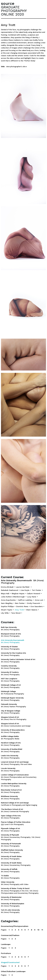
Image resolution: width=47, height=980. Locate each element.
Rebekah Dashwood (10, 590)
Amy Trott (19, 610)
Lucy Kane (32, 597)
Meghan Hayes (18, 593)
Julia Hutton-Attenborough (13, 597)
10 (38, 930)
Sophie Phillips (7, 606)
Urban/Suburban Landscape (13, 971)
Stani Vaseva (32, 610)
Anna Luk (39, 600)
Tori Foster (37, 590)
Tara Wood (16, 613)
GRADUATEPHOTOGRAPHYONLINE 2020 (14, 11)
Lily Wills (5, 613)
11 (42, 930)
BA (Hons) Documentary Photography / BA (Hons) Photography (21, 837)
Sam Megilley (7, 603)
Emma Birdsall (7, 587)
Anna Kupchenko (8, 600)
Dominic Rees (22, 606)
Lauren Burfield (23, 587)
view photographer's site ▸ (17, 67)
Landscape (6, 944)
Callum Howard (33, 593)
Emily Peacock (34, 603)
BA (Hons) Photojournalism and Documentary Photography (19, 777)
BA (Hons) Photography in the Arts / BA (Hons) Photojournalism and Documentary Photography (20, 891)
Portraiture (6, 953)
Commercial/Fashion (10, 935)
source (8, 3)
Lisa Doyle (25, 590)
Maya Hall (5, 593)
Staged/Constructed (10, 962)
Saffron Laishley (25, 600)
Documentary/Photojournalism (15, 926)
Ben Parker (20, 603)
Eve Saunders (37, 606)
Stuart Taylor (7, 610)
